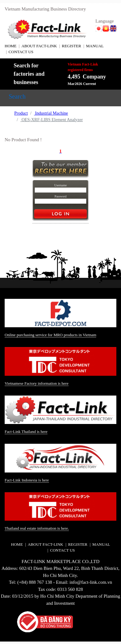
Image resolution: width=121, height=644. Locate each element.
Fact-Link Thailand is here (26, 432)
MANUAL (95, 46)
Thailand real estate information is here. (37, 528)
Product (21, 113)
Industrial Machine (51, 113)
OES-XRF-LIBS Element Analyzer (52, 120)
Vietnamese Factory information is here (37, 383)
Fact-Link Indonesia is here (27, 480)
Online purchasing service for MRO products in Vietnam (50, 335)
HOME (11, 46)
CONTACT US (21, 52)
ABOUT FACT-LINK (39, 46)
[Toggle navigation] (17, 98)
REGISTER (71, 46)
